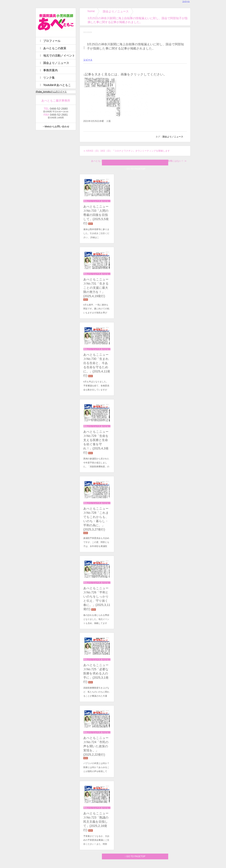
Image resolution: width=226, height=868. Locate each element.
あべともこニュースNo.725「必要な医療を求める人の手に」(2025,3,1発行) (96, 673)
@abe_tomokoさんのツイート (51, 92)
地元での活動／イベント (59, 56)
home (91, 11)
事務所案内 (50, 70)
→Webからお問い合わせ (56, 126)
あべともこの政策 (55, 48)
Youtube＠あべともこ (57, 85)
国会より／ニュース (116, 11)
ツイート (186, 1)
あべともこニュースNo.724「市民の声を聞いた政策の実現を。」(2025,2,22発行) (96, 746)
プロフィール (52, 41)
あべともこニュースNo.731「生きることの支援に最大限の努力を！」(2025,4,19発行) (96, 288)
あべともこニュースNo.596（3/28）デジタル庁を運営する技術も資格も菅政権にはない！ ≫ (139, 161)
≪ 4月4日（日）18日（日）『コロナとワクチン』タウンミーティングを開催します (127, 151)
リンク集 (49, 78)
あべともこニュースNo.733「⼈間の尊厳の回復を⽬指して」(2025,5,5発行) (96, 215)
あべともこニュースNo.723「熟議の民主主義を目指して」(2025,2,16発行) (96, 822)
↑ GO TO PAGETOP (135, 856)
